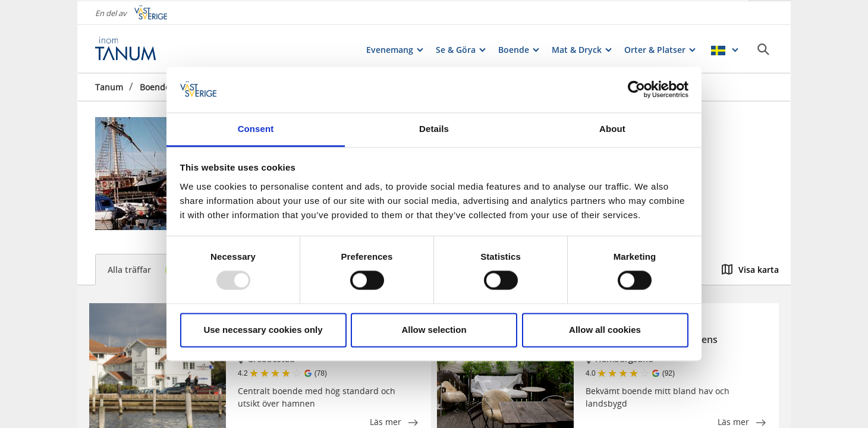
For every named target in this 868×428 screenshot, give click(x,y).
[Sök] (763, 48)
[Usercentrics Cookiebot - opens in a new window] (636, 90)
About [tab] (612, 129)
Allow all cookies (605, 330)
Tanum (109, 86)
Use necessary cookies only (263, 330)
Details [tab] (434, 129)
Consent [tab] (256, 129)
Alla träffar (147, 270)
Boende (155, 86)
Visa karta (750, 270)
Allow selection (434, 330)
